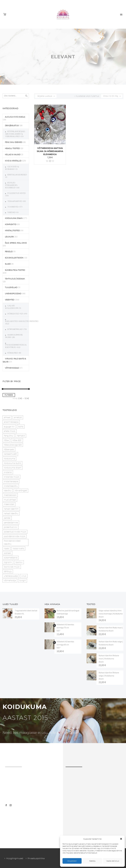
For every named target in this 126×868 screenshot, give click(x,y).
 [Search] (26, 96)
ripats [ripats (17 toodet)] (6, 549)
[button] (121, 839)
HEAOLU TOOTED (12, 148)
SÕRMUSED (13, 353)
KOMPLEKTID (11, 224)
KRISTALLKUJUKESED (17, 175)
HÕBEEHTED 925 (15, 314)
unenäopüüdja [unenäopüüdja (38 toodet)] (11, 576)
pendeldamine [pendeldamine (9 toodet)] (11, 523)
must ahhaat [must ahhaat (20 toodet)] (10, 500)
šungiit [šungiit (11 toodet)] (23, 581)
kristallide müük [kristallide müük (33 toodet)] (11, 477)
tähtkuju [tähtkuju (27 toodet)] (8, 571)
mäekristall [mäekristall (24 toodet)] (9, 504)
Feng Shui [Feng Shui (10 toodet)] (9, 436)
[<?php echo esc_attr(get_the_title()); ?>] (50, 161)
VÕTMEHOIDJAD (12, 368)
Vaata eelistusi (113, 861)
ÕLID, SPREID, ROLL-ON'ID (16, 243)
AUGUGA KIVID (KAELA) (15, 117)
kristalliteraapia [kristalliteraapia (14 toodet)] (11, 481)
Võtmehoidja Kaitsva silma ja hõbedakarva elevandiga (50, 151)
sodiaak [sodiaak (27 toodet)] (7, 553)
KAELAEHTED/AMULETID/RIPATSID (22, 321)
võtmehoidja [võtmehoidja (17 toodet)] (10, 581)
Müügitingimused (15, 858)
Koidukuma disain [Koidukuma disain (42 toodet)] (12, 468)
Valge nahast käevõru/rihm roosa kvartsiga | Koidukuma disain (111, 614)
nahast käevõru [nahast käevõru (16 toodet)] (11, 513)
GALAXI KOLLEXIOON (12, 307)
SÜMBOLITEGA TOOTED (15, 270)
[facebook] (6, 805)
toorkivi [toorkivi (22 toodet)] (19, 562)
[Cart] (5, 14)
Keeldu (92, 861)
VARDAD (12, 212)
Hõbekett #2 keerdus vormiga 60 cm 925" (65, 645)
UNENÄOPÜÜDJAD (13, 294)
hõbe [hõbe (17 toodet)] (6, 440)
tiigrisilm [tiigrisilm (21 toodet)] (8, 562)
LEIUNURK (9, 237)
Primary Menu (121, 15)
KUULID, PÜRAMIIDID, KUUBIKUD (11, 185)
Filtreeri (9, 395)
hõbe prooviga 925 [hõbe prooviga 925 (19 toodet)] (13, 445)
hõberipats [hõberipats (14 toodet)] (9, 449)
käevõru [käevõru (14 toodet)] (8, 491)
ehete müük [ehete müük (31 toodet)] (10, 431)
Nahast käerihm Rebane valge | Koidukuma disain (109, 676)
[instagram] (11, 805)
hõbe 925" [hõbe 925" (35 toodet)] (17, 440)
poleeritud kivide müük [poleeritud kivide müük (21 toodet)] (15, 532)
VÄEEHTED (10, 300)
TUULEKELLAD (11, 287)
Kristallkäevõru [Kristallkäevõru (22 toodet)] (11, 486)
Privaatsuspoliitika (36, 858)
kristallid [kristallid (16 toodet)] (8, 472)
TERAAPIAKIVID (15, 201)
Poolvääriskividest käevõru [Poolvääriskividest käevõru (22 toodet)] (12, 542)
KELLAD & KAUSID (13, 155)
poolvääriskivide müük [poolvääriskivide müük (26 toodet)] (15, 536)
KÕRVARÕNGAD (15, 329)
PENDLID (9, 252)
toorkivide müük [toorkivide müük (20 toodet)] (12, 567)
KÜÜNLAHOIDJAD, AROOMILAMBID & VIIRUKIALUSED (15, 134)
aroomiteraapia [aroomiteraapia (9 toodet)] (11, 422)
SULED (8, 264)
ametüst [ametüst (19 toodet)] (18, 417)
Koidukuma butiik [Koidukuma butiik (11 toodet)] (12, 463)
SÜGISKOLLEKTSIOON (14, 258)
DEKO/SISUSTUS (12, 126)
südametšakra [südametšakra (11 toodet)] (11, 558)
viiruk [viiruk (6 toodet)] (24, 576)
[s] (16, 96)
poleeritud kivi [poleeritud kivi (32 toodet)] (11, 527)
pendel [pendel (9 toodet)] (7, 518)
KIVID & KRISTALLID (13, 161)
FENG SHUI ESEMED (14, 142)
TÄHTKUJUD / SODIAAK (15, 279)
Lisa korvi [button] (47, 161)
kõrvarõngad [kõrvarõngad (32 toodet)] (21, 491)
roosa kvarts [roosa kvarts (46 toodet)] (18, 549)
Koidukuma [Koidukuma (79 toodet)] (9, 459)
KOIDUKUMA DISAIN (14, 218)
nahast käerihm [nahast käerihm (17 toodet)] (11, 509)
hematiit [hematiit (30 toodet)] (21, 436)
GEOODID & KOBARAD (12, 168)
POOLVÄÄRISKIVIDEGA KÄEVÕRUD (16, 346)
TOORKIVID (13, 207)
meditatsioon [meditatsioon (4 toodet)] (10, 495)
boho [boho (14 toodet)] (21, 427)
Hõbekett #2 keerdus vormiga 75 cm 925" (65, 628)
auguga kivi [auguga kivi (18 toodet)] (9, 427)
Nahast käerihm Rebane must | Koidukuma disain (109, 659)
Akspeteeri (72, 861)
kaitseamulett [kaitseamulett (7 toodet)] (10, 454)
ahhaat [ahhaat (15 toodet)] (7, 417)
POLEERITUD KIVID (17, 193)
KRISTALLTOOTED (12, 231)
